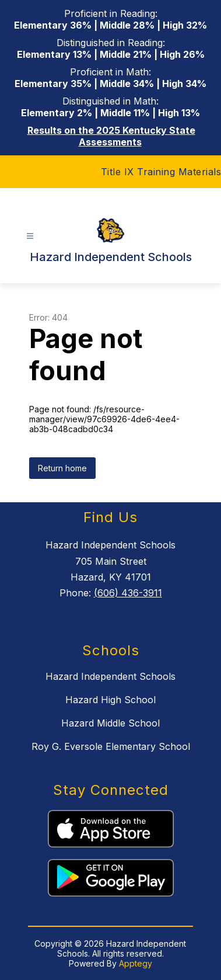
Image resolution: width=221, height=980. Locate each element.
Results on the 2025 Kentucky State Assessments (111, 136)
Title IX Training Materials (161, 172)
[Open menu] (30, 236)
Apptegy (136, 963)
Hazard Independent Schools (110, 676)
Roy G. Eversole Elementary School (111, 746)
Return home (62, 468)
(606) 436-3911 (128, 593)
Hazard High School (110, 700)
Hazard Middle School (110, 723)
